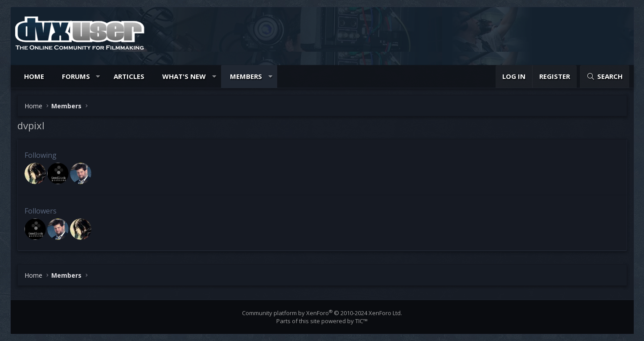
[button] (98, 76)
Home (34, 76)
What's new (184, 76)
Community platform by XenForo (322, 313)
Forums (76, 76)
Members (246, 76)
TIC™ (361, 321)
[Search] (604, 76)
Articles (129, 76)
